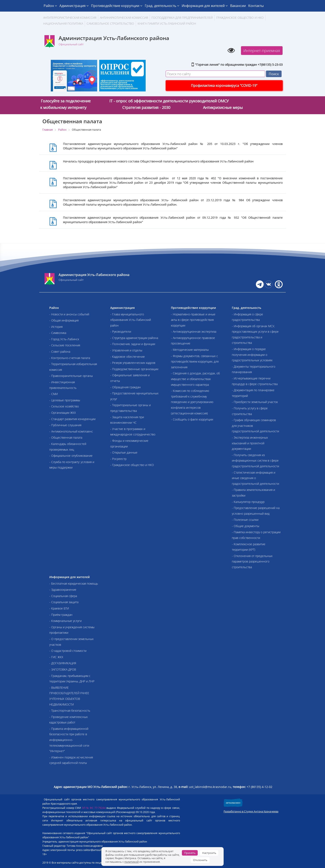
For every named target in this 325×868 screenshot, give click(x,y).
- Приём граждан (61, 615)
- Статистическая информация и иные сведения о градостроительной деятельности (255, 478)
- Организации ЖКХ (63, 413)
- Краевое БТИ (59, 608)
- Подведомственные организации (134, 369)
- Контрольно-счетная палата (70, 358)
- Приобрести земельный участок (255, 402)
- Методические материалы (190, 350)
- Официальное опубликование (71, 456)
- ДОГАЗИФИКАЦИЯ (63, 663)
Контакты (256, 6)
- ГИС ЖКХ (56, 657)
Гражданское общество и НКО (240, 18)
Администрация (74, 6)
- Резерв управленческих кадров (133, 363)
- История (56, 327)
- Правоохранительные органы (71, 376)
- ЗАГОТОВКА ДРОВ (63, 669)
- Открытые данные (124, 452)
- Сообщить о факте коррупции (192, 419)
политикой (132, 862)
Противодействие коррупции (117, 6)
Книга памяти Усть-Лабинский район (167, 23)
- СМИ (54, 394)
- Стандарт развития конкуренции (72, 419)
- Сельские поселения (65, 345)
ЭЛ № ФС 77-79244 (94, 808)
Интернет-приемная (262, 51)
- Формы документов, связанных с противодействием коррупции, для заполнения (195, 362)
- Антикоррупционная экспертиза (194, 332)
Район (50, 6)
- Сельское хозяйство (64, 406)
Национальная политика (63, 23)
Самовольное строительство (110, 23)
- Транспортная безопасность (70, 711)
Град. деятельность (162, 6)
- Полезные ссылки (245, 520)
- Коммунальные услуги (65, 621)
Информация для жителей (205, 6)
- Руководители (121, 332)
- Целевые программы (65, 400)
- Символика (58, 333)
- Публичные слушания (65, 425)
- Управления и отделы (126, 350)
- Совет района (60, 352)
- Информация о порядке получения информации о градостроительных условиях (252, 355)
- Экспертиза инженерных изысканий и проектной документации (250, 443)
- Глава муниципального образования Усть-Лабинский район (131, 320)
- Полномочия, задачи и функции (133, 344)
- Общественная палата (66, 437)
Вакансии (238, 6)
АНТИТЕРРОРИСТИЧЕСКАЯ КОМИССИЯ (70, 18)
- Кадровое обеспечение (128, 357)
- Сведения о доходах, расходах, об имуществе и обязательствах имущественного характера (195, 379)
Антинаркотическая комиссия (124, 18)
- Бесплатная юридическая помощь (74, 583)
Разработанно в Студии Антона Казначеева (251, 811)
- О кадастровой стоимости (68, 651)
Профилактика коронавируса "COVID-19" (224, 86)
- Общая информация (64, 320)
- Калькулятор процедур (248, 502)
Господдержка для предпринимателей (182, 18)
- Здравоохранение (63, 590)
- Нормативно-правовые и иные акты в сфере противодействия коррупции (193, 320)
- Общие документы (246, 526)
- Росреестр (118, 459)
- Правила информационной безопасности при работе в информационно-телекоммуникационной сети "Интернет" (69, 740)
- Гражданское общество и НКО (132, 465)
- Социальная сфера (63, 596)
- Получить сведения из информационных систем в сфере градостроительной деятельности (255, 461)
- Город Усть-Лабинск (64, 339)
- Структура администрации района (134, 338)
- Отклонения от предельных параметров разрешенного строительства (252, 561)
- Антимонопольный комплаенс (71, 431)
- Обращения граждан (126, 387)
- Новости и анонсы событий (69, 314)
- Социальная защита (64, 602)
